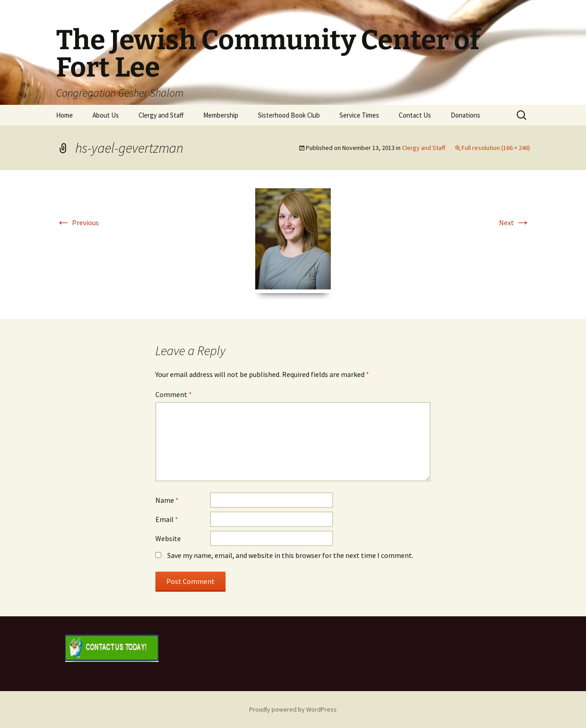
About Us (106, 115)
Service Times (359, 115)
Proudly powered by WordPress (293, 709)
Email (167, 519)
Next (514, 222)
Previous (77, 222)
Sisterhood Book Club (289, 115)
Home (64, 115)
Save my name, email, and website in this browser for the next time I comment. (290, 555)
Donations (465, 115)
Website (168, 538)
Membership (221, 115)
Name (167, 500)
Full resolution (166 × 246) (496, 148)
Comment (174, 394)
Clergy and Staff (161, 115)
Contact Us (415, 115)
